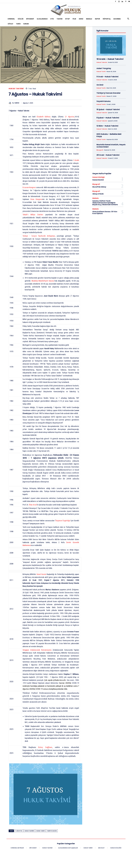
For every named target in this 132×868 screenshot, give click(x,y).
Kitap (67, 19)
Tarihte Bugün (52, 831)
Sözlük (21, 19)
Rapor (97, 19)
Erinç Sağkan (45, 747)
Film (74, 19)
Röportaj (107, 19)
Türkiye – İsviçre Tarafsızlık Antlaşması (39, 236)
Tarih (18, 24)
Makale (89, 19)
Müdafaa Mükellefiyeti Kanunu (43, 281)
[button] (128, 19)
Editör (17, 103)
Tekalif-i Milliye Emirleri (33, 215)
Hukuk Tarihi (40, 831)
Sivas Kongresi (36, 199)
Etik (52, 19)
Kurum (26, 24)
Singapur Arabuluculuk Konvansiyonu (37, 650)
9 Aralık (76, 160)
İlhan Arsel (33, 505)
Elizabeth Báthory (44, 117)
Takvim (60, 19)
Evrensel (11, 19)
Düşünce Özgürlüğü (63, 521)
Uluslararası (42, 19)
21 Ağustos (70, 117)
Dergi (81, 19)
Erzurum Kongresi (29, 187)
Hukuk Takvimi (16, 89)
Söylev (10, 24)
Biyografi (30, 19)
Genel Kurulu (41, 574)
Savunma (117, 19)
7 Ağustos (19, 831)
